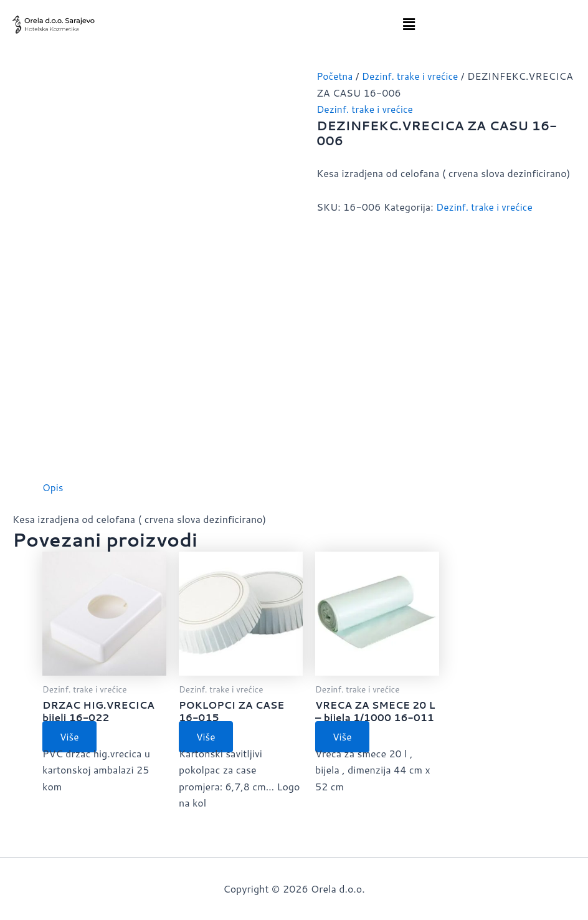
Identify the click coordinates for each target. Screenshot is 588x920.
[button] (409, 24)
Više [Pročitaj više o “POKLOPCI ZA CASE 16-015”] (207, 738)
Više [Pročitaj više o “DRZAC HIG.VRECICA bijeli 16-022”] (71, 738)
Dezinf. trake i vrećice (366, 109)
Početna (335, 76)
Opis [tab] (53, 487)
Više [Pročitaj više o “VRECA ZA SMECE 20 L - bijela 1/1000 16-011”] (344, 738)
